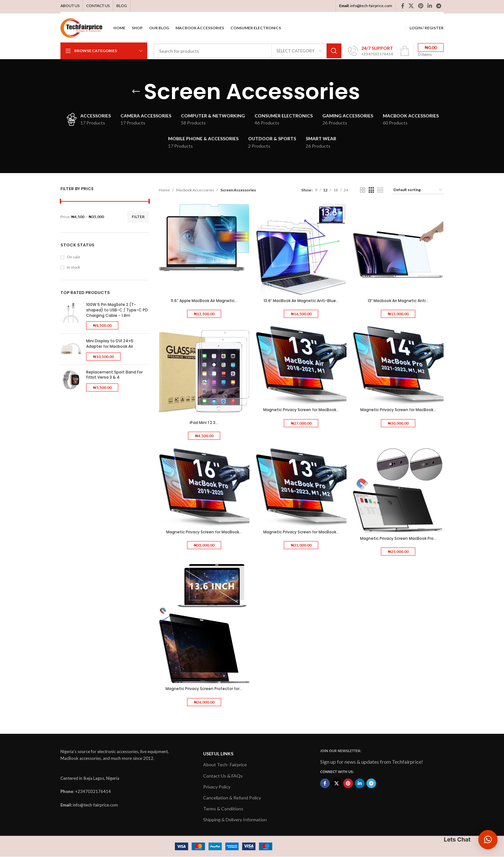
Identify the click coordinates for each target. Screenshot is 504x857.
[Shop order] (418, 190)
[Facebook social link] (403, 6)
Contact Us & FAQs (223, 776)
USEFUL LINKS (218, 754)
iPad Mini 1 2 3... (204, 423)
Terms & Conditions (223, 809)
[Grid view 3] (371, 190)
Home (164, 190)
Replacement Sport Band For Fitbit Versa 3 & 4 (114, 375)
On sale (73, 257)
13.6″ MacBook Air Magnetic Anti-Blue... (301, 300)
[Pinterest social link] (421, 6)
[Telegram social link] (439, 6)
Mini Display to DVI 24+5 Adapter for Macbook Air (110, 344)
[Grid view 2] (363, 190)
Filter (138, 217)
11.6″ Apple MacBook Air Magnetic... (204, 300)
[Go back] (136, 92)
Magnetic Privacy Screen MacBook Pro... (398, 538)
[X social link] (411, 6)
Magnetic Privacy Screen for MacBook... (301, 410)
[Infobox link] (370, 51)
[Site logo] (81, 28)
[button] (488, 840)
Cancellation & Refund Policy (232, 798)
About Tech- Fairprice (225, 765)
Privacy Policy (217, 787)
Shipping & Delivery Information (235, 820)
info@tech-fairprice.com (371, 6)
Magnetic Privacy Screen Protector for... (204, 689)
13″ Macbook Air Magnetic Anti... (398, 300)
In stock (73, 267)
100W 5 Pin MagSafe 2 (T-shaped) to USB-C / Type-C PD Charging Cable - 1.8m (117, 310)
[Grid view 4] (380, 190)
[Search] (248, 51)
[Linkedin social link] (430, 6)
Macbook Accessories (195, 190)
